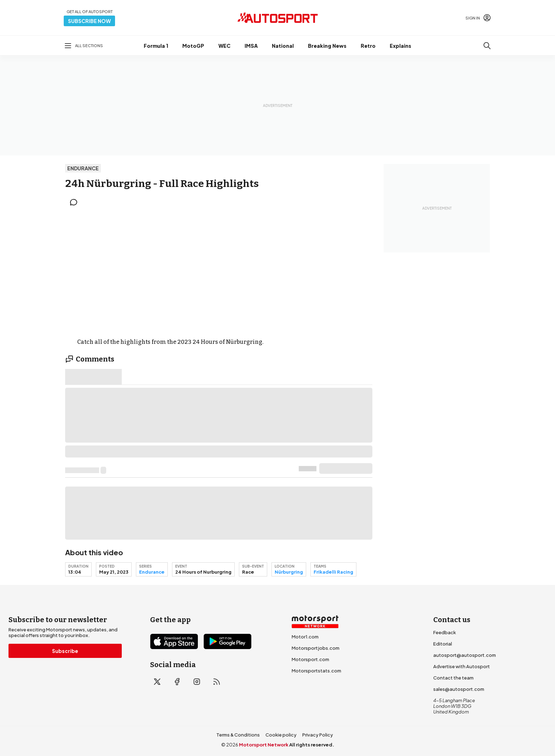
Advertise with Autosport (462, 666)
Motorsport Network (264, 745)
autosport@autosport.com (465, 655)
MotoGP (193, 46)
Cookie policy (281, 735)
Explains (400, 46)
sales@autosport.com (459, 689)
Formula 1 (156, 46)
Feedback (445, 632)
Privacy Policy (318, 735)
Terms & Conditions (238, 735)
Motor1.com (305, 637)
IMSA (251, 46)
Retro (368, 46)
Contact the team (453, 678)
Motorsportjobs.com (316, 648)
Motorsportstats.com (316, 671)
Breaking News (327, 46)
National (283, 46)
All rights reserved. (312, 745)
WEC (224, 46)
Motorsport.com (310, 659)
